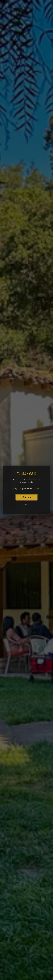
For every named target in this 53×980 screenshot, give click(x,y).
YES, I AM (26, 497)
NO (26, 505)
